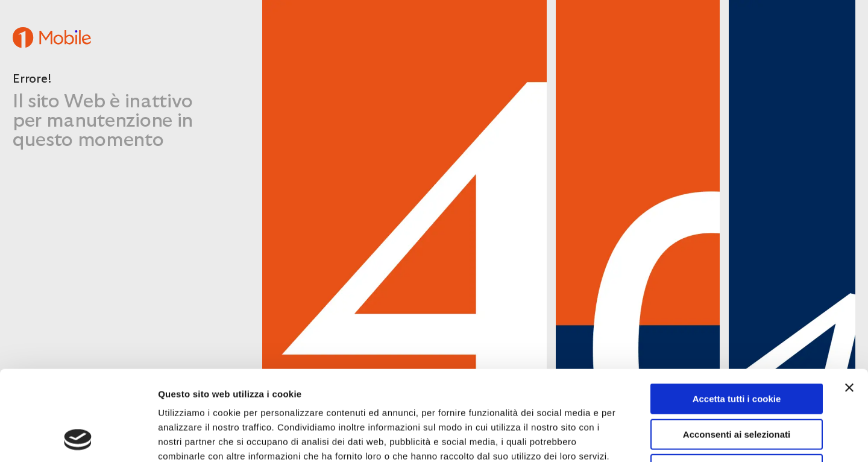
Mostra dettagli (640, 438)
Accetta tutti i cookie (737, 315)
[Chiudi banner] (849, 303)
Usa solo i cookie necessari (737, 385)
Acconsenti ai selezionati (737, 350)
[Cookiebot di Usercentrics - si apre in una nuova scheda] (78, 438)
